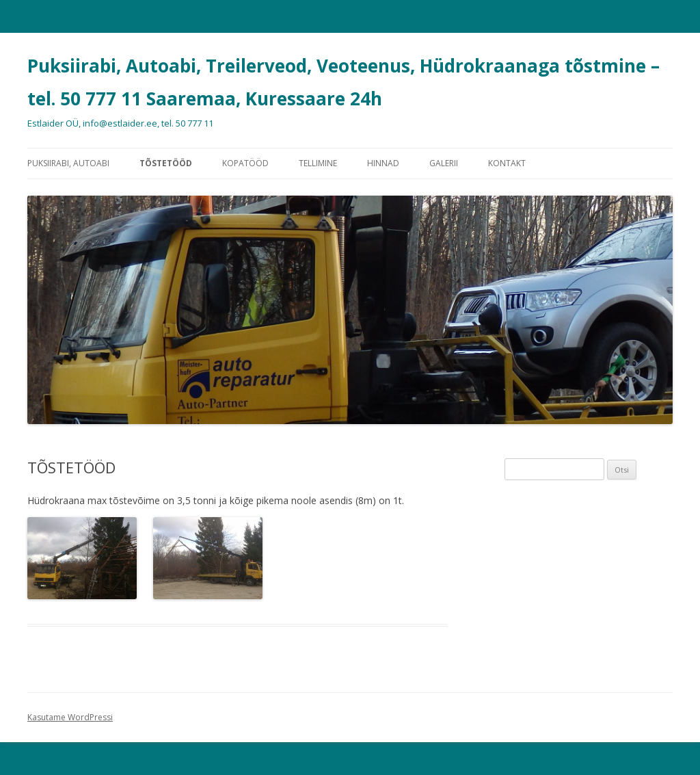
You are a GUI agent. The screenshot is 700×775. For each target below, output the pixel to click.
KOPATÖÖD (245, 163)
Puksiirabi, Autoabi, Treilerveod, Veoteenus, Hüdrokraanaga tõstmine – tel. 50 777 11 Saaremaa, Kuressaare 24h (344, 82)
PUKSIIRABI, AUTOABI (68, 163)
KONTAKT (507, 163)
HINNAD (383, 163)
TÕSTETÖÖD (166, 163)
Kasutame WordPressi (70, 717)
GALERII (444, 163)
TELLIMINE (318, 163)
